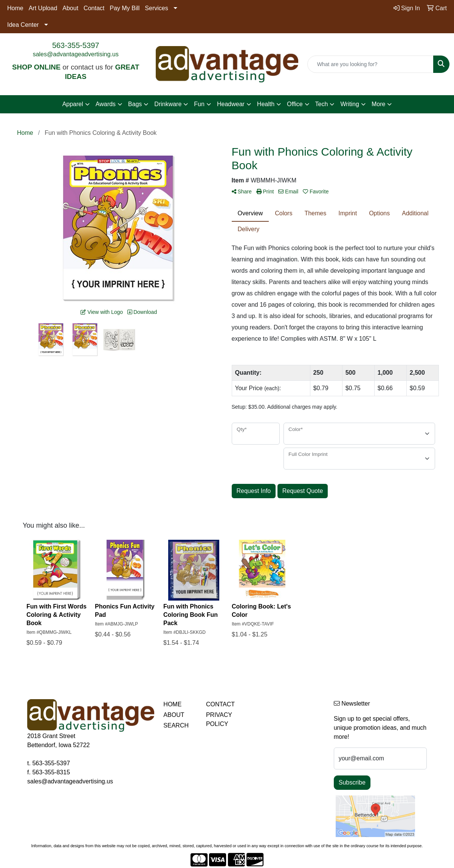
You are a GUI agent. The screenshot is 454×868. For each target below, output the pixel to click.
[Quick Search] (370, 64)
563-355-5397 (76, 45)
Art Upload (43, 8)
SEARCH (176, 725)
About (70, 8)
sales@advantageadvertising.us (76, 54)
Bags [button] (135, 104)
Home (15, 8)
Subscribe (352, 782)
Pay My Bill (125, 8)
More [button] (378, 104)
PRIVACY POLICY (219, 719)
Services (156, 8)
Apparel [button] (73, 104)
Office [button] (295, 104)
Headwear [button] (231, 104)
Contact (94, 8)
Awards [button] (106, 104)
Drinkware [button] (168, 104)
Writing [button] (350, 104)
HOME (172, 704)
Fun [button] (199, 104)
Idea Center (23, 25)
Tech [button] (322, 104)
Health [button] (266, 104)
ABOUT (174, 715)
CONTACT (220, 704)
